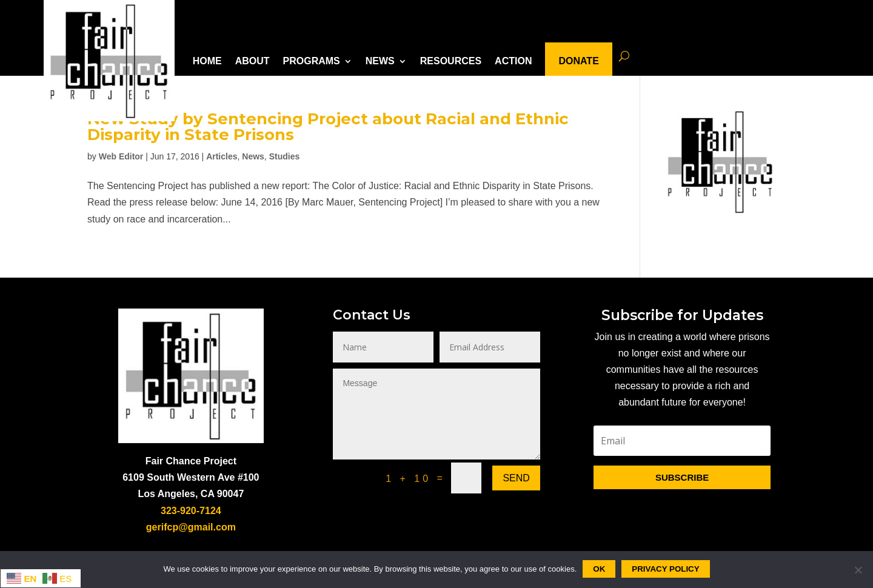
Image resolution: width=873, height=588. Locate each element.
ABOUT (253, 61)
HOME (207, 61)
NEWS (380, 61)
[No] (858, 570)
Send (516, 478)
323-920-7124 (191, 511)
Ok (599, 569)
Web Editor (121, 156)
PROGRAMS (312, 61)
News (253, 156)
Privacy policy (665, 569)
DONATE (578, 61)
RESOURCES (451, 61)
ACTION (513, 61)
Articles (222, 156)
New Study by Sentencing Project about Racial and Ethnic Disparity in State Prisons (328, 127)
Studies (285, 156)
